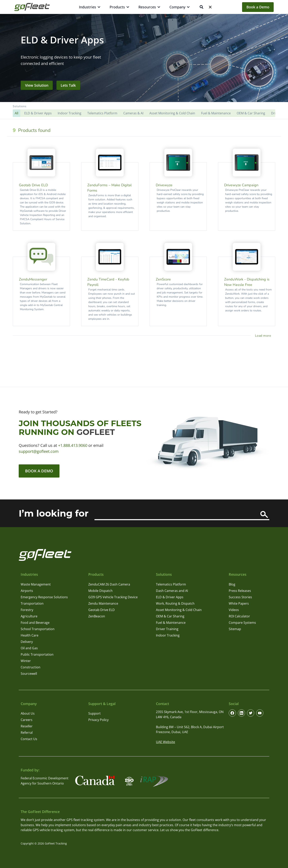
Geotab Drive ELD (102, 610)
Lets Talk (68, 85)
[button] (144, 111)
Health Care (30, 635)
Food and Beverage (35, 623)
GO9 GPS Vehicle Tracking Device (113, 597)
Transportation (32, 603)
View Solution (37, 85)
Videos (234, 610)
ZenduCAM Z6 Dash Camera (109, 584)
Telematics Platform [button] (102, 113)
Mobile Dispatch (100, 591)
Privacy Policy (98, 720)
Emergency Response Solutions (44, 597)
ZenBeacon (97, 616)
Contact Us (29, 739)
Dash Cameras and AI (172, 591)
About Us (28, 713)
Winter (26, 661)
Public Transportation (37, 654)
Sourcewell (29, 674)
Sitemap (235, 629)
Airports (27, 591)
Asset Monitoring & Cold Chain (179, 610)
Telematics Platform (171, 584)
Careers (27, 720)
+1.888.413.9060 (73, 445)
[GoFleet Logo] (32, 7)
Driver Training (167, 629)
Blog (232, 584)
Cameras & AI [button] (133, 113)
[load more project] (264, 336)
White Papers (239, 603)
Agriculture (29, 616)
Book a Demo (258, 7)
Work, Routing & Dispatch (175, 603)
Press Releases (240, 591)
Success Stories (240, 597)
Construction (31, 667)
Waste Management (36, 584)
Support (94, 713)
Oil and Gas (29, 648)
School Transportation (38, 629)
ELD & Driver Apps (170, 597)
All (17, 113)
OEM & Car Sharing (170, 616)
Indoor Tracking (168, 635)
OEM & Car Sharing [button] (251, 113)
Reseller (27, 726)
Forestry (27, 610)
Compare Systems (242, 623)
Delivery (27, 642)
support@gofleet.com (39, 451)
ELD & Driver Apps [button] (38, 113)
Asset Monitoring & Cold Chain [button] (172, 113)
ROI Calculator (239, 616)
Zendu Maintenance (103, 603)
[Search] (264, 514)
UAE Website (165, 742)
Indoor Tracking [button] (70, 113)
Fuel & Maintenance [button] (216, 113)
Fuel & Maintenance (171, 623)
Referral (27, 733)
